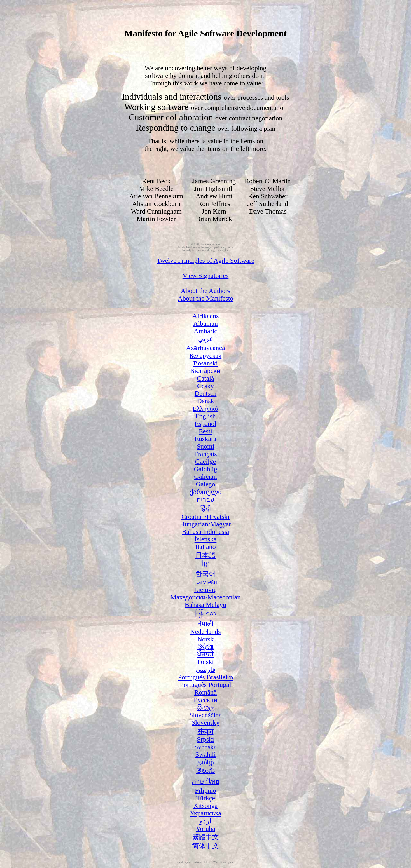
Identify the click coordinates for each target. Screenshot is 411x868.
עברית (205, 500)
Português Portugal (205, 685)
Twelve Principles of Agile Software (206, 261)
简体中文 (205, 846)
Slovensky (205, 722)
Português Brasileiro (206, 677)
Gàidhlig (205, 469)
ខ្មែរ (206, 564)
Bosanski (205, 363)
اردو (205, 821)
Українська (205, 813)
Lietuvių (205, 590)
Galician (205, 477)
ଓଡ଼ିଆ (205, 647)
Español (205, 424)
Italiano (205, 547)
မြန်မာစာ (206, 613)
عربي (205, 339)
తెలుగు (205, 770)
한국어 (205, 574)
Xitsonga (206, 806)
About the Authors (205, 291)
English (205, 416)
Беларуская (205, 356)
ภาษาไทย (205, 782)
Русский (205, 700)
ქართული (206, 492)
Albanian (205, 323)
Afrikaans (206, 316)
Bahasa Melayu (206, 605)
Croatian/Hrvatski (205, 517)
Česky (205, 386)
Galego (205, 484)
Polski (205, 662)
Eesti (205, 431)
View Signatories (206, 276)
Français (205, 454)
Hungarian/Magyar (206, 524)
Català (205, 378)
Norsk (206, 639)
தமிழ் (206, 762)
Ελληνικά (205, 409)
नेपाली (206, 624)
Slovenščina (205, 715)
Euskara (205, 439)
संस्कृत (206, 731)
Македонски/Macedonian (206, 597)
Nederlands (205, 632)
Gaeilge (206, 461)
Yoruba (205, 829)
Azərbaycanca (205, 348)
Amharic (205, 331)
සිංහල (205, 707)
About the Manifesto (206, 298)
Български (205, 371)
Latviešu (206, 582)
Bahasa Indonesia (206, 532)
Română (205, 692)
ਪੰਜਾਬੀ (205, 654)
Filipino (205, 790)
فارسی (205, 670)
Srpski (205, 739)
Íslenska (206, 539)
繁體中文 (205, 837)
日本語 (205, 555)
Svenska (205, 747)
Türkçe (205, 798)
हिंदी (205, 509)
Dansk (205, 401)
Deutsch (206, 393)
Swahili (205, 754)
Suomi (206, 446)
